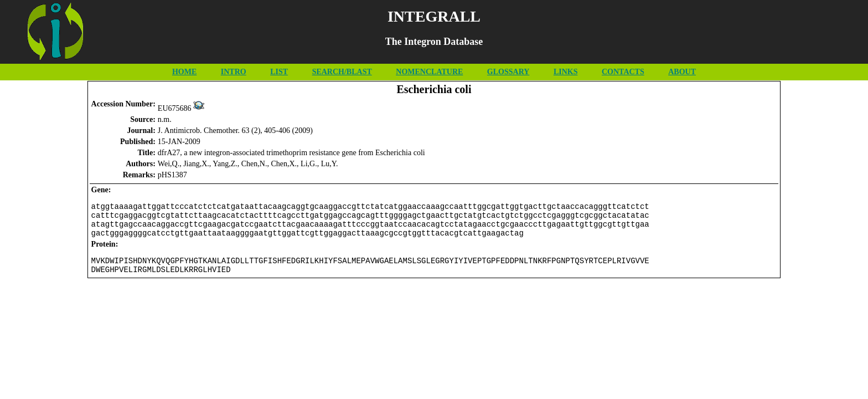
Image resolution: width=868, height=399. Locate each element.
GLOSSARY (508, 72)
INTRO (234, 72)
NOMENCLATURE (429, 72)
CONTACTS (623, 72)
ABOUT (682, 72)
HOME (184, 72)
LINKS (566, 72)
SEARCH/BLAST (342, 72)
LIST (279, 72)
